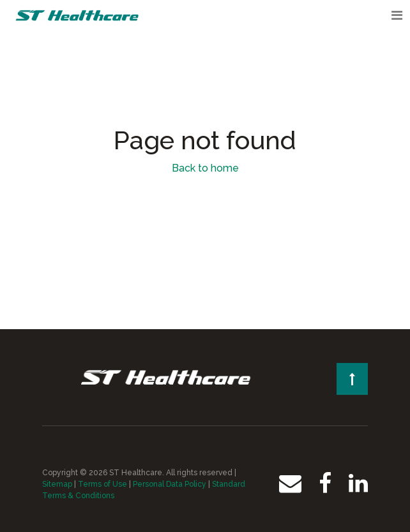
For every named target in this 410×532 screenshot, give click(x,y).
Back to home (205, 168)
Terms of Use (102, 484)
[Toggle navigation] (397, 15)
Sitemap (57, 484)
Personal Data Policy (170, 484)
